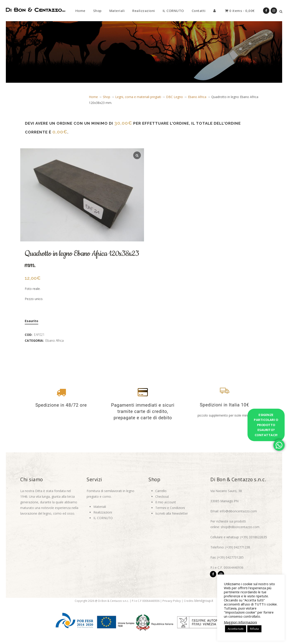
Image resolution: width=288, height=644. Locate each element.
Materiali (100, 507)
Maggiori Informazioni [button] (240, 622)
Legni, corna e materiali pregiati (138, 97)
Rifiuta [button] (254, 629)
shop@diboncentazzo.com (240, 527)
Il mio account (166, 502)
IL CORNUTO (103, 518)
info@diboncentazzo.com (238, 511)
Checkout (162, 496)
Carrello (161, 491)
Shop (107, 97)
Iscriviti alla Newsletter (172, 513)
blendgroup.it (204, 601)
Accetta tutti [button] (236, 629)
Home (93, 97)
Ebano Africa (197, 97)
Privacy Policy (172, 601)
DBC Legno (174, 97)
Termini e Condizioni (170, 508)
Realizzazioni (103, 512)
